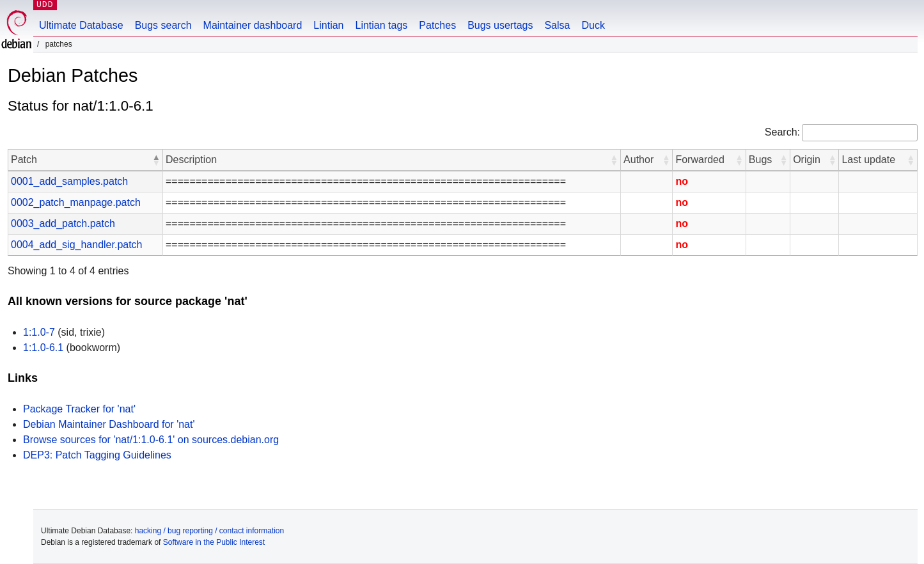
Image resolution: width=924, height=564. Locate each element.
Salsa (557, 25)
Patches (437, 25)
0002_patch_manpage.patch (76, 202)
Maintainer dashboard (253, 25)
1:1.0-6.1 (43, 348)
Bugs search (163, 25)
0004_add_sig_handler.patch (77, 245)
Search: (782, 132)
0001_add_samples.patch (69, 181)
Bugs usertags (500, 25)
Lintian (328, 25)
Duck (593, 25)
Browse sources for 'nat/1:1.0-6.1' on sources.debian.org (151, 440)
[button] (156, 160)
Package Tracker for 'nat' (79, 409)
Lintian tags (381, 25)
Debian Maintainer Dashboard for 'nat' (109, 424)
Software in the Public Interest (214, 542)
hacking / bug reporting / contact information (209, 531)
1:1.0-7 (39, 332)
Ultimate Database (81, 25)
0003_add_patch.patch (63, 223)
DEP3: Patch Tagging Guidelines (97, 455)
